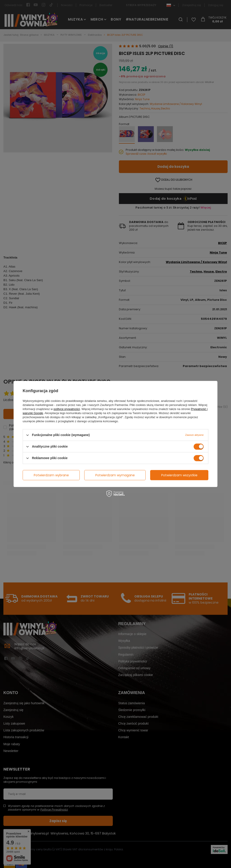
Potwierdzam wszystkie (179, 475)
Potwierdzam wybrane (51, 475)
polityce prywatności (67, 409)
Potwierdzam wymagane (115, 475)
